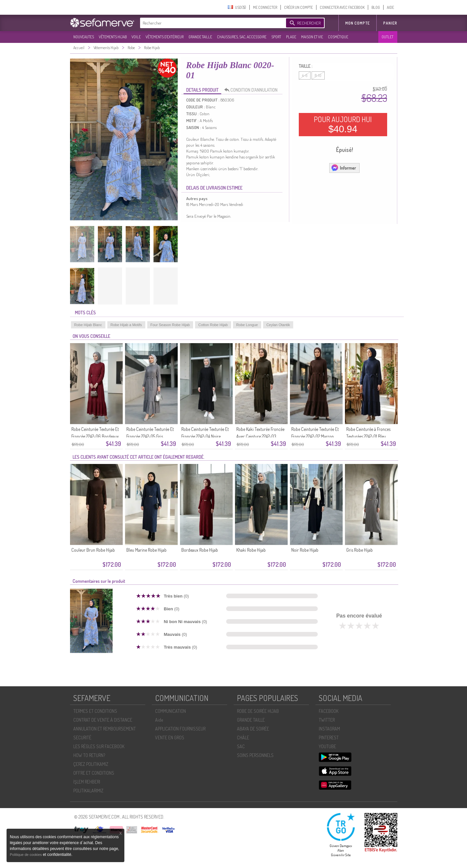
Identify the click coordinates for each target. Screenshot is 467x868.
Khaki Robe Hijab (251, 550)
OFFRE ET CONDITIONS (94, 773)
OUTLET (387, 37)
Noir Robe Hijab (305, 550)
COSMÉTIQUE (338, 37)
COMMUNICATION (171, 711)
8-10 (318, 75)
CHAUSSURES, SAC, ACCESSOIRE (242, 37)
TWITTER (327, 720)
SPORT (276, 37)
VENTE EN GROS (170, 738)
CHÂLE (243, 738)
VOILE (136, 37)
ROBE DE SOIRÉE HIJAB (258, 711)
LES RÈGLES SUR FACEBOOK (99, 746)
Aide (159, 720)
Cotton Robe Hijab (213, 325)
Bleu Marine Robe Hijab (146, 550)
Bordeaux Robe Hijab (200, 550)
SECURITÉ (82, 738)
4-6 (305, 75)
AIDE (390, 7)
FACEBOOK (329, 711)
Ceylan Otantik (278, 325)
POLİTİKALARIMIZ (88, 791)
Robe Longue (247, 325)
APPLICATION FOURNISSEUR (180, 729)
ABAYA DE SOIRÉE (253, 729)
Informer (343, 168)
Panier (390, 23)
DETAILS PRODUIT (202, 90)
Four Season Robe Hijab (170, 325)
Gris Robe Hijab (359, 550)
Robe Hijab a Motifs (126, 325)
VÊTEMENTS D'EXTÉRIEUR (165, 37)
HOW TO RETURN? (89, 755)
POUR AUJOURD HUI (343, 124)
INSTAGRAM (329, 729)
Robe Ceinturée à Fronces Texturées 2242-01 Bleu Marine (368, 436)
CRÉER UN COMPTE (298, 7)
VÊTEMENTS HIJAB (113, 37)
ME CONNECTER (265, 7)
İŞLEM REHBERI (87, 782)
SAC (241, 746)
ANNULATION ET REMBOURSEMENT (105, 729)
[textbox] (211, 23)
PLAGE (291, 37)
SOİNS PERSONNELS (255, 755)
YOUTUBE (327, 746)
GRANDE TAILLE (200, 37)
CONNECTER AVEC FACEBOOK (342, 7)
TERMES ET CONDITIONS (95, 711)
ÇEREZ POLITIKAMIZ (91, 764)
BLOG (376, 7)
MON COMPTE (358, 23)
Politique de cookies (26, 855)
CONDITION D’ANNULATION (253, 90)
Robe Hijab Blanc (88, 325)
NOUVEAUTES (84, 37)
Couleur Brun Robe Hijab (93, 550)
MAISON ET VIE (312, 37)
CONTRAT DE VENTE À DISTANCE (103, 720)
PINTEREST (329, 738)
